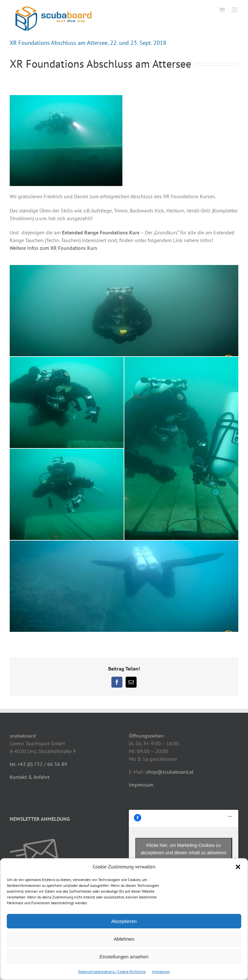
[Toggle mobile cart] (222, 10)
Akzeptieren (124, 921)
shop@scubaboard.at (170, 772)
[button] (238, 867)
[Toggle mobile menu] (235, 10)
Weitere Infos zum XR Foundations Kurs (53, 248)
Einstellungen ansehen (124, 957)
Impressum (161, 971)
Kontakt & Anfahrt (30, 777)
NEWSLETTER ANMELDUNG (40, 819)
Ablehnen (124, 939)
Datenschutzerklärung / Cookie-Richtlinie (112, 971)
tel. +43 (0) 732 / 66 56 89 (38, 764)
